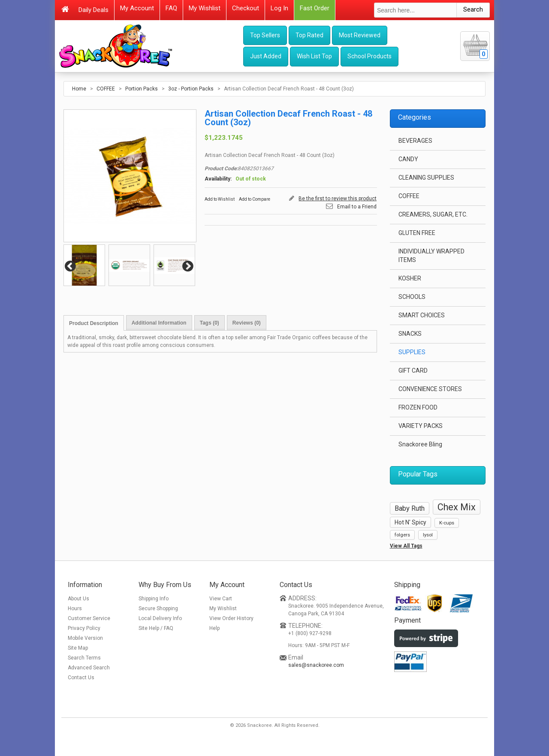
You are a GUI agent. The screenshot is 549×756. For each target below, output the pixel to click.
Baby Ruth (410, 508)
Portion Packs (142, 89)
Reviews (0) (247, 323)
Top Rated (309, 35)
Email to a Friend (357, 207)
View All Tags (406, 546)
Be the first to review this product (338, 199)
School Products (370, 56)
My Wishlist (205, 8)
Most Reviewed (360, 35)
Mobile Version (85, 638)
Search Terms (84, 658)
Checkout (246, 8)
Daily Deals (94, 10)
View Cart (221, 599)
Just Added (266, 56)
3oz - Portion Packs (191, 89)
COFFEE (106, 89)
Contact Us (81, 678)
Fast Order (315, 8)
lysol (428, 535)
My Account (137, 8)
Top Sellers (265, 35)
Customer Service (89, 618)
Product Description (94, 323)
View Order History (231, 618)
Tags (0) (210, 323)
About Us (78, 599)
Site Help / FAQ (156, 628)
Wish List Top (314, 56)
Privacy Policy (84, 628)
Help (214, 628)
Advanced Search (89, 668)
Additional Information (159, 323)
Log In (279, 8)
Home (79, 89)
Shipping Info (154, 599)
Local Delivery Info (160, 618)
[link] (422, 696)
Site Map (78, 648)
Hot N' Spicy (410, 522)
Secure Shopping (158, 608)
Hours (75, 608)
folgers (402, 535)
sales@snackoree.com (316, 665)
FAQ (171, 8)
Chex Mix (457, 507)
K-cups (447, 523)
